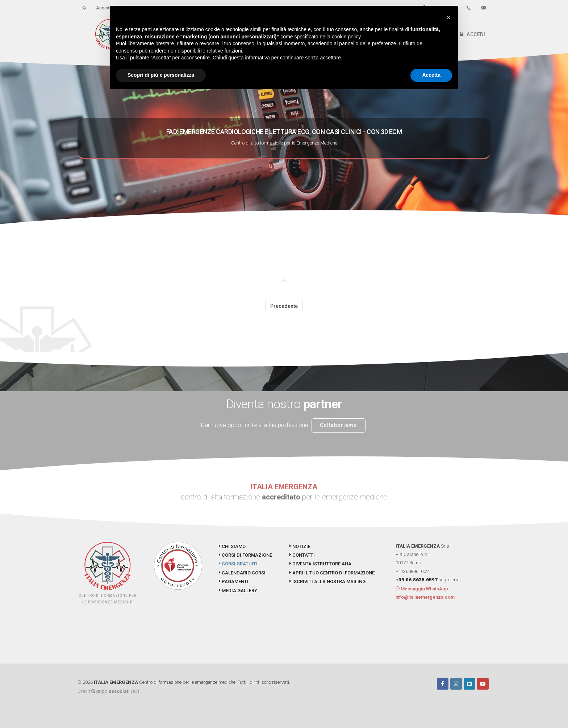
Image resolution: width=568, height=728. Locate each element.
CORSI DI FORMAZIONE (245, 555)
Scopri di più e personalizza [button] (161, 75)
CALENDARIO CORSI (242, 573)
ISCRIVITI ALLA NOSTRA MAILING (327, 581)
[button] (448, 17)
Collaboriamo (339, 425)
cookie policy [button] (346, 37)
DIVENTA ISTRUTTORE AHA (320, 564)
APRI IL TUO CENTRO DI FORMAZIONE (332, 573)
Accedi (103, 8)
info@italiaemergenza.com (425, 597)
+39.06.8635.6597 (417, 580)
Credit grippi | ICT (109, 691)
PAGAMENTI (234, 581)
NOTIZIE (300, 546)
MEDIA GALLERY (238, 591)
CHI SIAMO (232, 546)
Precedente (284, 306)
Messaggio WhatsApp (422, 589)
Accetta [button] (431, 75)
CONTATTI (302, 555)
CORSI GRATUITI (238, 564)
